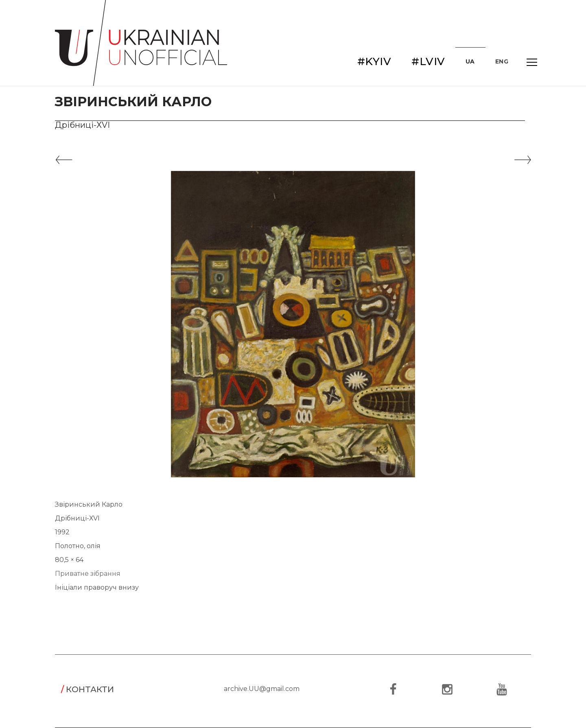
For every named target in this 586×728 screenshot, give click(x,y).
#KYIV (374, 61)
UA (470, 61)
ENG (502, 61)
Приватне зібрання (88, 574)
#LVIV (428, 61)
